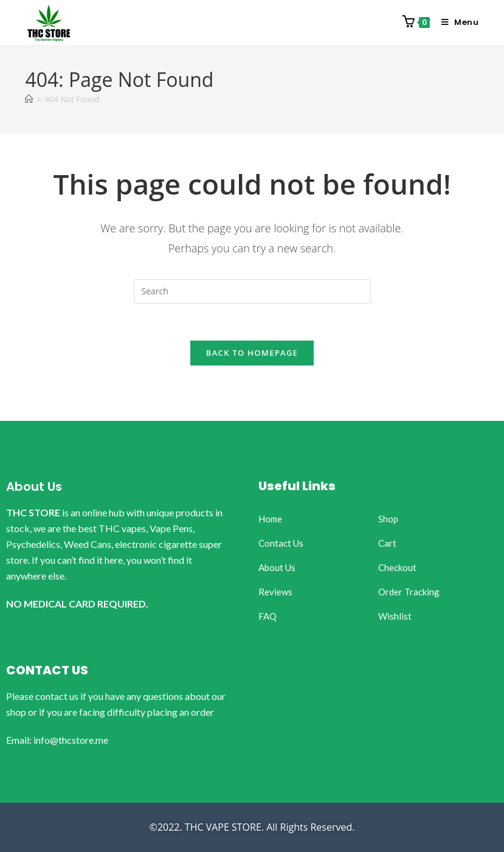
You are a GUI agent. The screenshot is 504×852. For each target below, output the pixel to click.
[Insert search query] (252, 291)
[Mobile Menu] (456, 22)
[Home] (29, 99)
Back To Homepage (252, 353)
